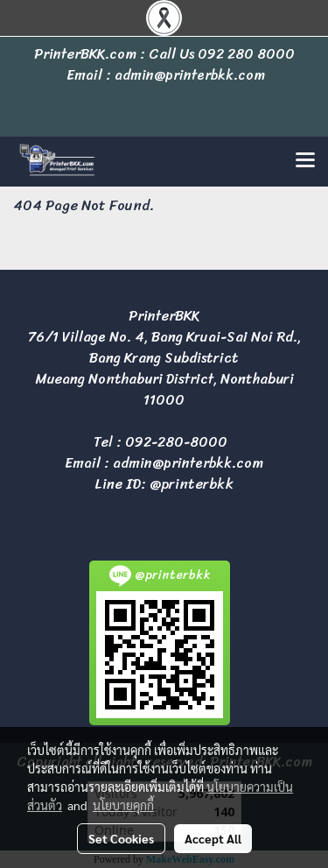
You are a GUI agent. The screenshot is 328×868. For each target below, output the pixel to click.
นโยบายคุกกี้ (123, 805)
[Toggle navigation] (305, 161)
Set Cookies (121, 838)
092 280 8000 (246, 54)
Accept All (213, 838)
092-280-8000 (176, 442)
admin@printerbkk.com (188, 463)
